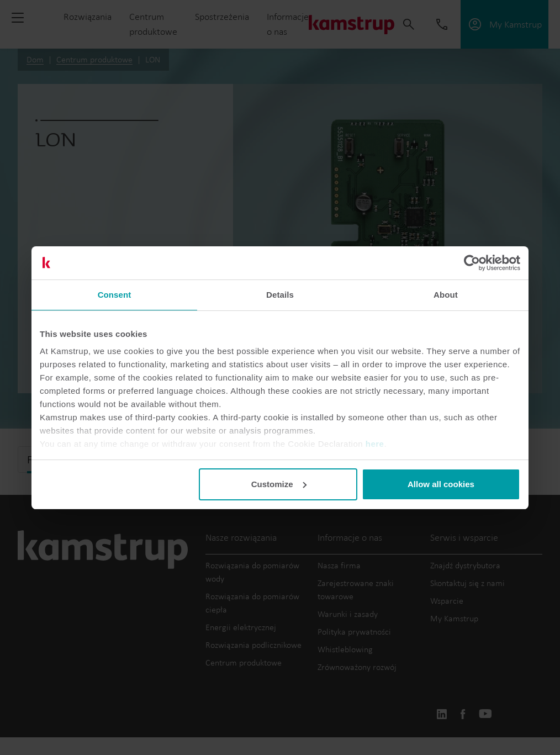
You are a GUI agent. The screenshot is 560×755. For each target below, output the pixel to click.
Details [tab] (280, 295)
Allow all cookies (441, 484)
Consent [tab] (115, 295)
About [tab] (446, 295)
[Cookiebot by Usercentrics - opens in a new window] (472, 263)
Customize (279, 484)
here (375, 444)
